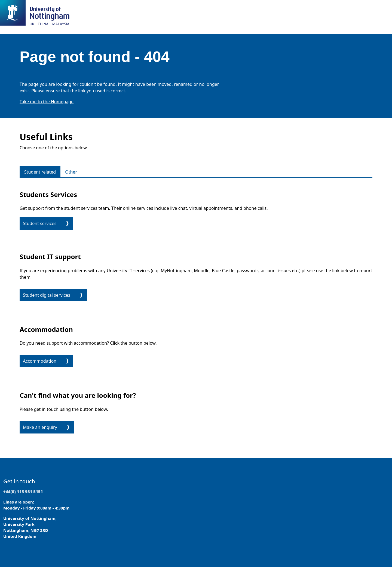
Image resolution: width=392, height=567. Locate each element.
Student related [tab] (40, 172)
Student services (40, 223)
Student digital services (47, 295)
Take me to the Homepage (47, 102)
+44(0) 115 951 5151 (23, 492)
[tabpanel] (196, 311)
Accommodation (40, 361)
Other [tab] (71, 172)
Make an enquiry (40, 427)
